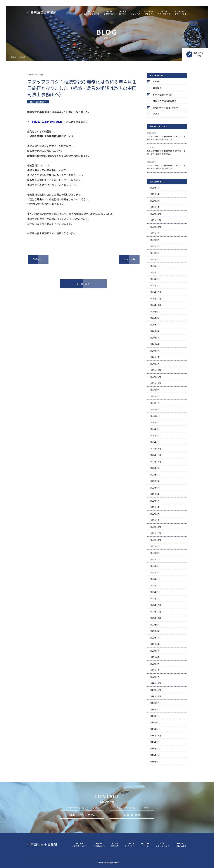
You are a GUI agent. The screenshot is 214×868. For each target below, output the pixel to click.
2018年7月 (155, 755)
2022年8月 (155, 475)
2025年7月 (155, 246)
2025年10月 (155, 227)
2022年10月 (155, 462)
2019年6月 (155, 722)
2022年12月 (155, 448)
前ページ (38, 259)
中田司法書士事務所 (42, 13)
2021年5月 (155, 572)
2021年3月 (155, 585)
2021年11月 (155, 533)
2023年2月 (155, 435)
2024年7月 (155, 325)
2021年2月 (155, 592)
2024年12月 (155, 292)
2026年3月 (155, 194)
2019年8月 (155, 709)
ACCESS (149, 13)
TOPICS (135, 13)
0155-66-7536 (132, 814)
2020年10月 (155, 618)
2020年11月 (155, 612)
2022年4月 (155, 501)
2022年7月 (155, 481)
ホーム (14, 56)
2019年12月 (155, 683)
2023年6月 (155, 409)
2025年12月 (155, 214)
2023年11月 (155, 377)
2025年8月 (155, 240)
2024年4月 (155, 344)
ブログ (23, 56)
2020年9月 (155, 625)
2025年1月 (155, 285)
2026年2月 (155, 201)
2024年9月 (155, 312)
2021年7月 (155, 559)
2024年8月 (155, 318)
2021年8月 (155, 553)
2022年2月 (155, 514)
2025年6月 (155, 253)
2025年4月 (155, 266)
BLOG (164, 13)
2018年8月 (155, 748)
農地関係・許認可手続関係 (166, 108)
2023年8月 (155, 396)
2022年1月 (155, 520)
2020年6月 (155, 644)
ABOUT (92, 13)
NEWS (156, 81)
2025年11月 (155, 220)
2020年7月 (155, 638)
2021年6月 (155, 566)
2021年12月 (155, 527)
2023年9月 (155, 390)
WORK (123, 13)
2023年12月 (155, 370)
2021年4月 (155, 579)
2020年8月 (155, 631)
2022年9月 (155, 468)
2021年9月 (155, 546)
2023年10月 (155, 383)
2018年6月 (155, 762)
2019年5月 (155, 729)
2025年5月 (155, 259)
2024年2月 (155, 357)
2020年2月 (155, 670)
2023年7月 (155, 403)
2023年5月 (155, 416)
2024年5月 (155, 338)
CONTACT (181, 13)
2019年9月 (155, 703)
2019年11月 (155, 690)
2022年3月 (155, 507)
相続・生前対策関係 (163, 94)
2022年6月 (155, 488)
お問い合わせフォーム (82, 814)
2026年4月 (155, 188)
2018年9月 (155, 742)
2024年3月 (155, 351)
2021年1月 (155, 598)
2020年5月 (155, 651)
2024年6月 (155, 331)
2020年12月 (155, 605)
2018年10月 (155, 735)
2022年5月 (155, 494)
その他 (156, 114)
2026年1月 (155, 207)
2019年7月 (155, 716)
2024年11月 (155, 298)
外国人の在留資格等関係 (165, 101)
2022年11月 (155, 455)
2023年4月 (155, 422)
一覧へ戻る (83, 284)
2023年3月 (155, 429)
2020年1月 (155, 677)
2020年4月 (155, 657)
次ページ (129, 259)
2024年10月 (155, 305)
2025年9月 (155, 233)
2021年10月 (155, 540)
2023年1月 (155, 442)
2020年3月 (155, 664)
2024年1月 (155, 364)
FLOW (109, 13)
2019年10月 (155, 696)
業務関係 (157, 88)
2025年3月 (155, 272)
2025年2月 (155, 279)
